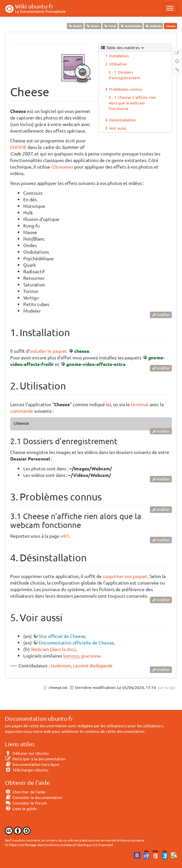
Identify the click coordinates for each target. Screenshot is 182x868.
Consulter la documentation (34, 797)
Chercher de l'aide (25, 792)
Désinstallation (122, 120)
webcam (153, 26)
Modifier (163, 315)
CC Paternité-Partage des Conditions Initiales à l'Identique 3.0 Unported (59, 845)
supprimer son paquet (125, 576)
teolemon (60, 665)
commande (22, 411)
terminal (140, 404)
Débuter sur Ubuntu (27, 753)
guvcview (91, 656)
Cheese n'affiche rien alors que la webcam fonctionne (132, 103)
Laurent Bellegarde (92, 665)
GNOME (18, 147)
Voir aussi (118, 128)
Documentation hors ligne (32, 764)
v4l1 (65, 536)
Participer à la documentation (35, 759)
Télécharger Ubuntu (27, 770)
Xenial (75, 26)
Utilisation (118, 64)
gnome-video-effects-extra (96, 364)
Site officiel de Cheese (62, 636)
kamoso (71, 656)
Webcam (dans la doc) (53, 649)
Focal (110, 26)
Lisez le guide (21, 808)
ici (108, 404)
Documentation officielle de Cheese (76, 642)
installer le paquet (48, 351)
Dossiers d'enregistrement (124, 75)
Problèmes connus (126, 89)
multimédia (131, 26)
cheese (82, 351)
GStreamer (62, 167)
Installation (119, 56)
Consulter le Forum (26, 803)
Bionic (93, 26)
